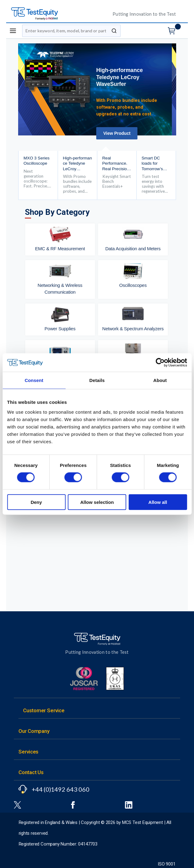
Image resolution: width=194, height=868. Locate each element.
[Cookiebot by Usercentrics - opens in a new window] (160, 363)
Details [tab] (97, 380)
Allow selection (97, 502)
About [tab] (160, 380)
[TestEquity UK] (57, 14)
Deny (36, 502)
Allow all (158, 502)
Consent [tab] (34, 380)
